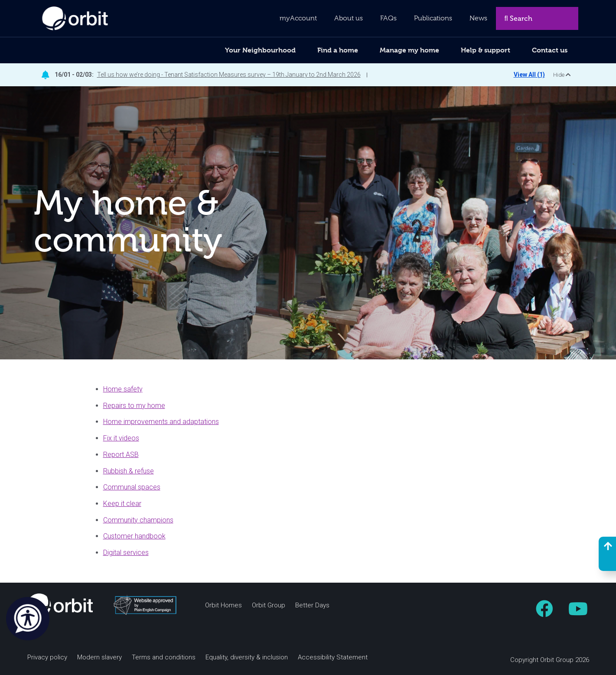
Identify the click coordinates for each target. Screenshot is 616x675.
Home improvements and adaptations (161, 422)
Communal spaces (132, 487)
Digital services (126, 553)
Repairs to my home (134, 406)
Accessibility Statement (333, 657)
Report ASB (121, 455)
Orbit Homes (223, 605)
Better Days (312, 605)
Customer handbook (134, 536)
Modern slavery (99, 657)
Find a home (338, 50)
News (478, 18)
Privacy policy (47, 657)
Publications (433, 18)
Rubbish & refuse (129, 471)
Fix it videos (121, 438)
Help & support (486, 50)
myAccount (298, 18)
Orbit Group (269, 605)
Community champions (138, 520)
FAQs (388, 18)
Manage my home (409, 50)
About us (349, 18)
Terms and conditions (164, 657)
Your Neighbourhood (260, 50)
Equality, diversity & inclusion (247, 657)
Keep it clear (122, 504)
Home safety (123, 389)
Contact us (550, 50)
